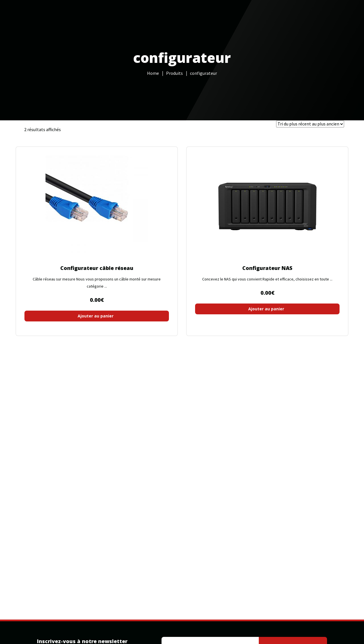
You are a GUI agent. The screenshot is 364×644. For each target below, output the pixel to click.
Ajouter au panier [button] (96, 316)
